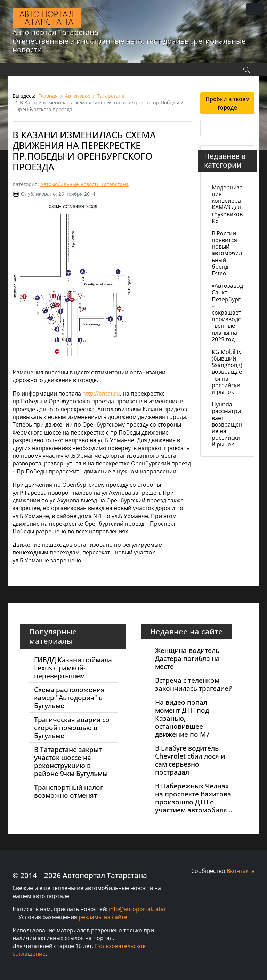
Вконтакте (241, 871)
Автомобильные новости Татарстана (84, 184)
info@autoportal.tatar (137, 909)
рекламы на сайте (103, 917)
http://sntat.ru (101, 394)
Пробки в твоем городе (228, 103)
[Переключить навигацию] (255, 9)
